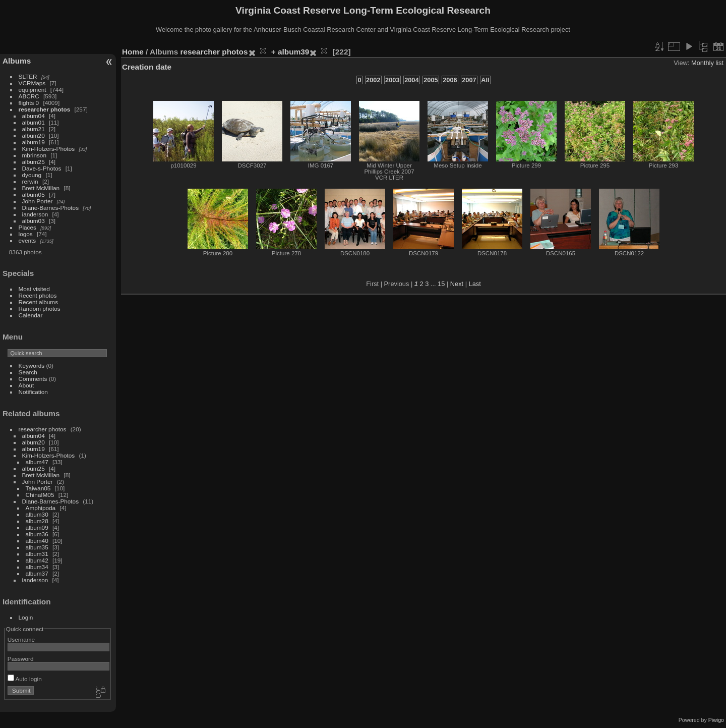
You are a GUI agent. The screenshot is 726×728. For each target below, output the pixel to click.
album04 (34, 116)
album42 (37, 560)
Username (21, 639)
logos (26, 234)
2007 (469, 80)
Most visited (34, 289)
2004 (411, 80)
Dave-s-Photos (42, 168)
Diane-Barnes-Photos (51, 208)
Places (27, 227)
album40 (37, 541)
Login (26, 617)
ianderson (35, 214)
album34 (37, 567)
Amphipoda (41, 508)
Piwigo (716, 720)
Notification (33, 392)
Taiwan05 (38, 488)
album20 (34, 135)
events (27, 240)
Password (21, 659)
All (485, 80)
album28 (37, 521)
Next (457, 284)
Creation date (147, 67)
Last (475, 284)
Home (133, 52)
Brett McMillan (41, 188)
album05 (34, 194)
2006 (450, 80)
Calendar (31, 315)
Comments (33, 379)
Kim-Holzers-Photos (49, 149)
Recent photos (38, 295)
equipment (33, 90)
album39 (293, 52)
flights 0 (29, 103)
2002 (373, 80)
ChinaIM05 (40, 495)
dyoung (32, 175)
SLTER (28, 76)
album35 (37, 547)
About (26, 385)
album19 (34, 142)
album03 (34, 221)
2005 (431, 80)
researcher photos (45, 109)
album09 (37, 527)
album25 (34, 162)
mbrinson (34, 155)
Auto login (25, 679)
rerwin (30, 181)
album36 (37, 534)
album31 (37, 554)
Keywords (32, 366)
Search (28, 372)
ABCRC (29, 96)
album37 (37, 573)
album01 (34, 122)
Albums (17, 61)
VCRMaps (32, 83)
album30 (37, 514)
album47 (37, 462)
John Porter (38, 201)
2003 (392, 80)
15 (441, 284)
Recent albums (38, 302)
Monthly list (707, 63)
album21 (34, 129)
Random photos (40, 309)
